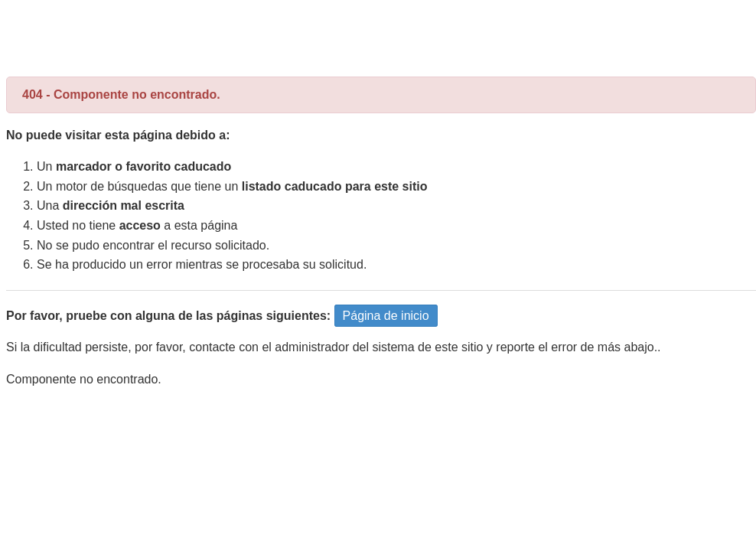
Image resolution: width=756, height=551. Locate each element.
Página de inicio (386, 316)
